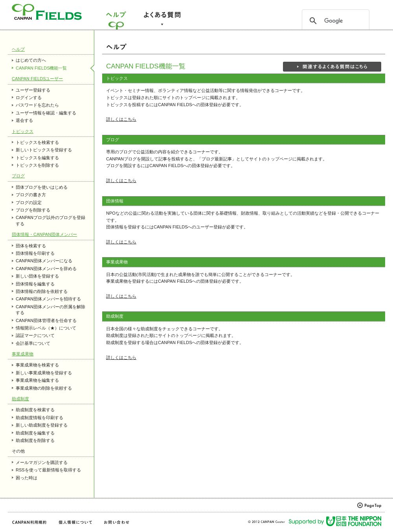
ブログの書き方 (31, 195)
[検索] (334, 21)
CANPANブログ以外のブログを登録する (51, 220)
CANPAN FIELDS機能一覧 (41, 68)
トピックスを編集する (37, 158)
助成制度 (20, 399)
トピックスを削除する (37, 165)
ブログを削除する (33, 210)
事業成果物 (23, 354)
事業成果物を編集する (37, 380)
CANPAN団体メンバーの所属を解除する (51, 310)
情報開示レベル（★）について (46, 328)
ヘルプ (18, 49)
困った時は (27, 478)
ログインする (29, 98)
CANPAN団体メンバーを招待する (48, 299)
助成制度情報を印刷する (39, 418)
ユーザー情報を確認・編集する (46, 113)
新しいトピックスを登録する (44, 150)
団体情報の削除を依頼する (42, 291)
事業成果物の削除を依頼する (44, 388)
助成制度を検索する (35, 410)
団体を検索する (31, 246)
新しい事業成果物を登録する (44, 373)
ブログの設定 (29, 202)
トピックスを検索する (37, 142)
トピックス (23, 131)
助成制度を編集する (35, 433)
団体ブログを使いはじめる (42, 187)
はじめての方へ (31, 60)
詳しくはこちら (121, 119)
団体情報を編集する (35, 284)
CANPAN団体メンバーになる (44, 261)
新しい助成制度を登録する (42, 425)
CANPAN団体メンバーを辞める (46, 269)
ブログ (18, 176)
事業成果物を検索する (37, 365)
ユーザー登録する (33, 90)
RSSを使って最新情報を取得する (48, 470)
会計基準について (33, 343)
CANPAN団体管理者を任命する (46, 320)
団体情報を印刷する (35, 253)
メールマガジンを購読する (42, 462)
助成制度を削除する (35, 440)
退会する (24, 120)
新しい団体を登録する (37, 276)
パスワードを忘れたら (37, 105)
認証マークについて (35, 335)
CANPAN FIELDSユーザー (37, 79)
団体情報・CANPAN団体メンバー (44, 234)
